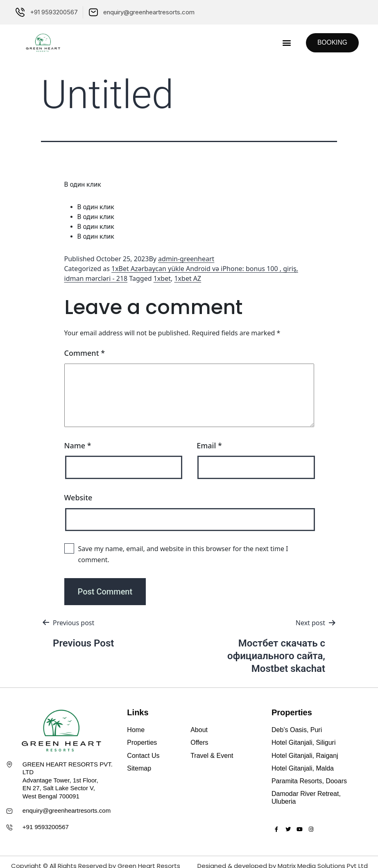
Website (78, 497)
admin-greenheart (186, 259)
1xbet (162, 278)
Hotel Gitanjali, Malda (303, 768)
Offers (199, 743)
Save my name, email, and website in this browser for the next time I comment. (183, 554)
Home (136, 730)
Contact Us (143, 756)
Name (78, 445)
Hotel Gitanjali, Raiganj (305, 756)
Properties (142, 743)
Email (209, 445)
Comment (85, 353)
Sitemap (139, 768)
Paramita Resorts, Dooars (309, 781)
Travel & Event (212, 756)
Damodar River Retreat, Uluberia (306, 798)
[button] (284, 43)
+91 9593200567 (46, 827)
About (199, 730)
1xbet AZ (188, 278)
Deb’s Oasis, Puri (297, 730)
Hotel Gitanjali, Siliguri (304, 743)
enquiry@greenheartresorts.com (67, 810)
